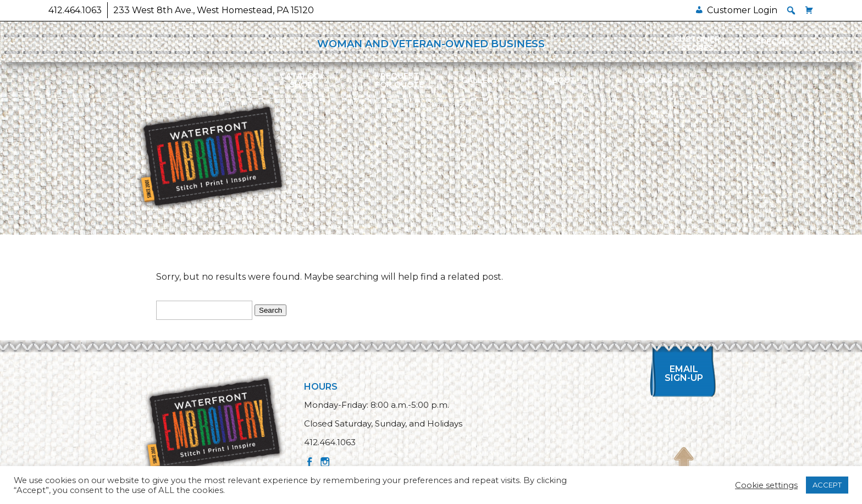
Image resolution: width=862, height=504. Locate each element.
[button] (791, 10)
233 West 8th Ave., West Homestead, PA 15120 (214, 10)
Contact (658, 80)
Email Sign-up (684, 373)
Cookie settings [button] (766, 485)
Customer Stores (697, 43)
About (561, 80)
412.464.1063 (75, 10)
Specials (775, 42)
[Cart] (809, 10)
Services (205, 80)
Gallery (480, 80)
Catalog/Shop (302, 80)
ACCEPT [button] (827, 485)
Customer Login (742, 10)
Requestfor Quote (399, 80)
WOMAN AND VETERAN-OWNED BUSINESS (431, 44)
